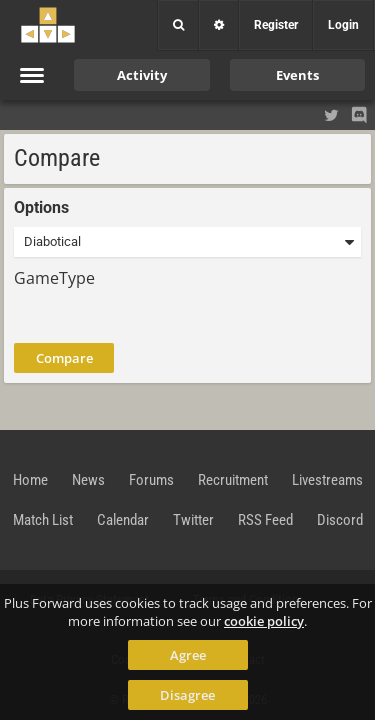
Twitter (193, 520)
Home (30, 480)
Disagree (187, 695)
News (88, 480)
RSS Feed (265, 520)
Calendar (123, 520)
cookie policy (264, 621)
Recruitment (233, 480)
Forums (151, 480)
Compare (64, 358)
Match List (43, 520)
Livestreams (327, 480)
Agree (188, 655)
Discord (340, 520)
